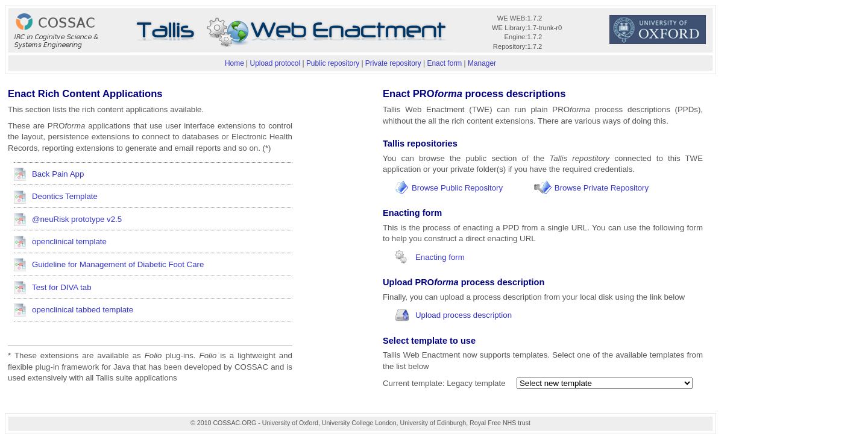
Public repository (333, 63)
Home (234, 63)
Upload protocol (275, 63)
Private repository (393, 63)
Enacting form (440, 257)
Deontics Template (65, 196)
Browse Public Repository (457, 188)
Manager (482, 63)
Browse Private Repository (602, 188)
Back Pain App (58, 174)
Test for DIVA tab (62, 287)
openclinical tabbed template (83, 310)
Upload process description (464, 315)
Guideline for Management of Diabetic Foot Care (118, 264)
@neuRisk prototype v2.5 (77, 219)
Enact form (444, 63)
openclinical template (69, 242)
